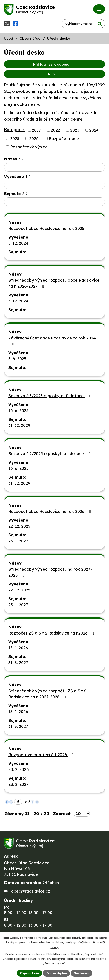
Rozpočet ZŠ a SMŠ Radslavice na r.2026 (52, 633)
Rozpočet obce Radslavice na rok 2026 (51, 511)
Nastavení (82, 973)
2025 (15, 138)
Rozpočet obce (64, 138)
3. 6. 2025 (17, 359)
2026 (34, 138)
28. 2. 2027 (18, 784)
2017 (36, 130)
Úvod (9, 38)
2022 (55, 130)
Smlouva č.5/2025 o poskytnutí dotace (50, 396)
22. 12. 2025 (19, 526)
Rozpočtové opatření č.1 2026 (42, 755)
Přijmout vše (29, 973)
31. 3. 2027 (18, 663)
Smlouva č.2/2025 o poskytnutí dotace (50, 454)
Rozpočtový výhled (29, 147)
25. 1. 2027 (18, 541)
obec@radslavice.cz (30, 891)
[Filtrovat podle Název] (54, 167)
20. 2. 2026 (19, 770)
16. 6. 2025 (18, 411)
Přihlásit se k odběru (68, 64)
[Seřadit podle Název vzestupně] (23, 158)
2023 (75, 130)
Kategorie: (14, 130)
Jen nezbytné (56, 973)
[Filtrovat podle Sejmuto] (54, 202)
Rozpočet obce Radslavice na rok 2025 (50, 228)
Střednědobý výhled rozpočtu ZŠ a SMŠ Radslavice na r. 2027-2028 (47, 694)
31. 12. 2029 (19, 425)
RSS (75, 74)
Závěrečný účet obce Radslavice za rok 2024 (52, 341)
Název (12, 159)
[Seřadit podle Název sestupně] (23, 160)
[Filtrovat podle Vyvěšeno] (54, 185)
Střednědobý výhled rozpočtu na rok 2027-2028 (50, 572)
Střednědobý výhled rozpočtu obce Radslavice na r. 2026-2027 (54, 283)
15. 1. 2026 (18, 648)
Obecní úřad (30, 38)
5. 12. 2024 (18, 243)
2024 (94, 130)
